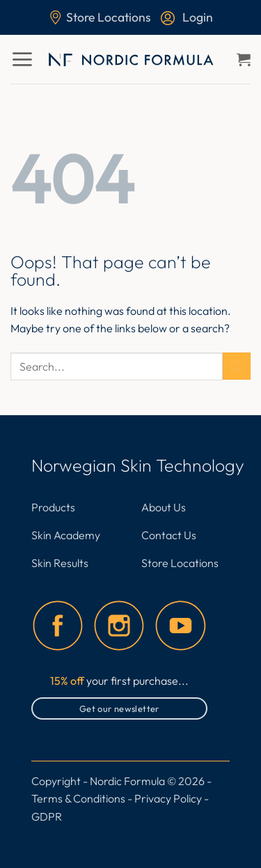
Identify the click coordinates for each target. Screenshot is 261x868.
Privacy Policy (168, 798)
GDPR (47, 816)
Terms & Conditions (78, 798)
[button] (22, 59)
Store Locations (100, 17)
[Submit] (237, 366)
